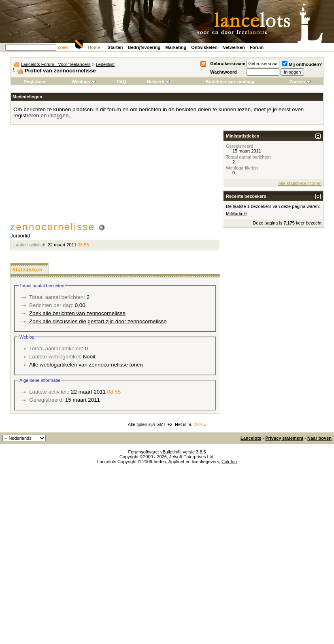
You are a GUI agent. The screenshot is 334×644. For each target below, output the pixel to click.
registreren (26, 115)
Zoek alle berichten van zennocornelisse (77, 313)
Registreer (34, 82)
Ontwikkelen (204, 47)
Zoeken (300, 82)
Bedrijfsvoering (144, 47)
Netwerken (234, 47)
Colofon (229, 462)
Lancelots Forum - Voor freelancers (56, 64)
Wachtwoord (223, 72)
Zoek (63, 47)
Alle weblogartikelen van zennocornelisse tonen (86, 365)
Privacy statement (284, 438)
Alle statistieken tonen (300, 183)
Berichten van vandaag (230, 82)
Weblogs (84, 82)
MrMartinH (236, 214)
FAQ (122, 82)
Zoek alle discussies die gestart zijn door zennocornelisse (98, 321)
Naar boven (319, 438)
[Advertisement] (115, 177)
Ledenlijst (105, 64)
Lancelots (251, 438)
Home (94, 47)
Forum (257, 47)
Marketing (176, 47)
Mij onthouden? (302, 64)
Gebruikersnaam (228, 64)
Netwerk (158, 82)
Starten (115, 47)
